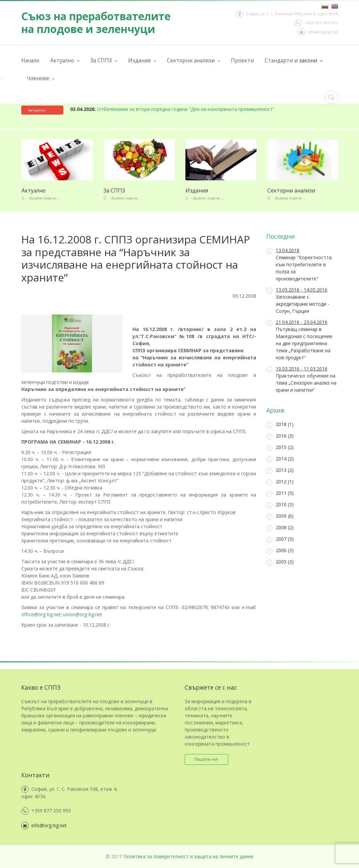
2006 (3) (280, 551)
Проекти (242, 60)
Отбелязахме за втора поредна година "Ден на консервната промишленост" (172, 109)
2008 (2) (280, 528)
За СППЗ (104, 61)
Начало (30, 60)
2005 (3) (280, 562)
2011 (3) (280, 493)
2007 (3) (280, 539)
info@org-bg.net (318, 32)
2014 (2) (280, 459)
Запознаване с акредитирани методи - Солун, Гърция (298, 300)
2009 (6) (280, 516)
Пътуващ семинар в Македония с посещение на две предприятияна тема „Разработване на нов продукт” (299, 340)
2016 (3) (280, 436)
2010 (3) (280, 505)
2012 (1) (280, 482)
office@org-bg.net (41, 614)
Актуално (65, 61)
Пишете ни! (207, 759)
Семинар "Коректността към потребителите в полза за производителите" (299, 264)
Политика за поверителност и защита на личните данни (188, 856)
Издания (142, 61)
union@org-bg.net (83, 614)
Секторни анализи (193, 61)
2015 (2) (280, 447)
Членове (41, 78)
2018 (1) (280, 425)
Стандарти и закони (294, 61)
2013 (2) (280, 470)
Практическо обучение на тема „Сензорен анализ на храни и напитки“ (301, 379)
